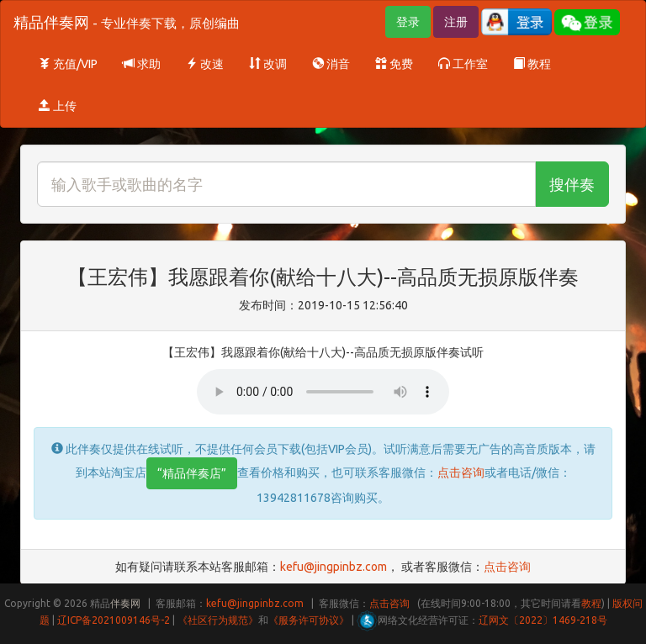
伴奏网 (125, 603)
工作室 (463, 64)
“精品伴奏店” (192, 473)
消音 (331, 64)
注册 (456, 22)
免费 (394, 64)
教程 (532, 64)
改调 (268, 64)
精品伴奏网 (127, 22)
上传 (58, 106)
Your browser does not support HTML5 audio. (323, 392)
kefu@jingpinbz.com (334, 567)
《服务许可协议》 (309, 620)
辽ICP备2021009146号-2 (114, 620)
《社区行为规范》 (218, 620)
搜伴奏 (572, 184)
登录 (408, 22)
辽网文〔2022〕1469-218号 (543, 620)
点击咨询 (461, 472)
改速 (205, 64)
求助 (142, 64)
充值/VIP (68, 64)
